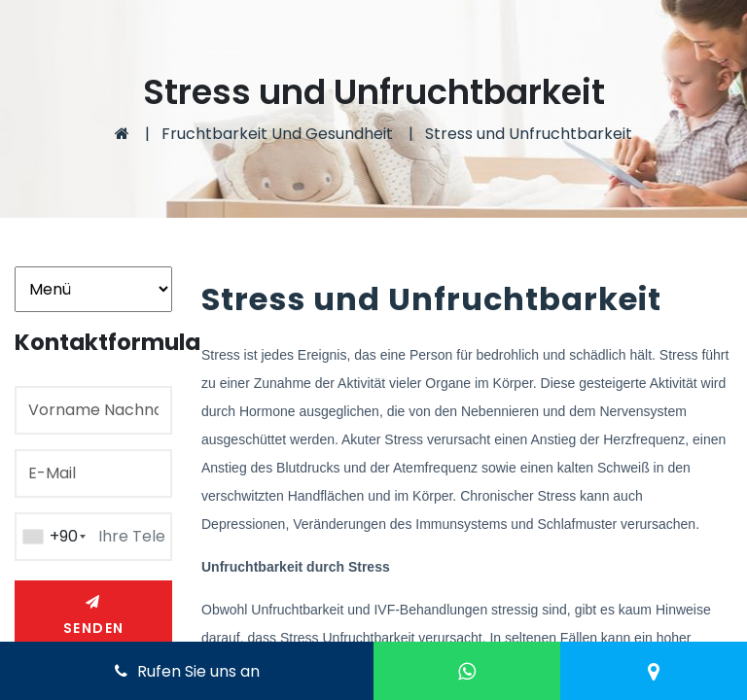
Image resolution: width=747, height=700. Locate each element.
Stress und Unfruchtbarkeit (529, 134)
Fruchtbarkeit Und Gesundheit (277, 134)
